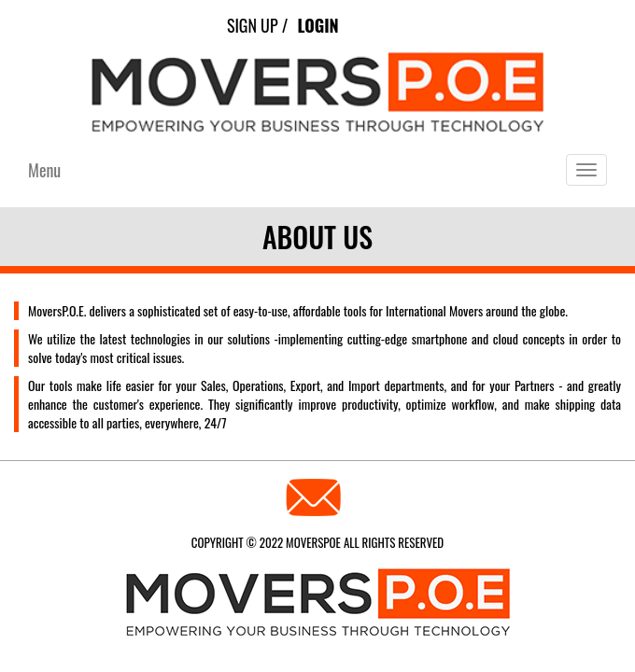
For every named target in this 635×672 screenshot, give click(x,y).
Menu (44, 170)
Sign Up (253, 25)
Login (317, 25)
